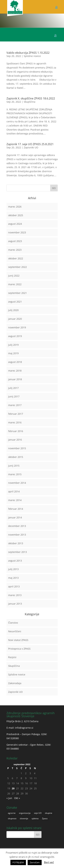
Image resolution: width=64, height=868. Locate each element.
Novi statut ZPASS (18, 640)
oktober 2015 (16, 457)
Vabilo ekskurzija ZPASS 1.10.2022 (28, 53)
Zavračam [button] (35, 862)
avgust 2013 (15, 561)
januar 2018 (15, 379)
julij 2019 (13, 345)
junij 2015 (14, 466)
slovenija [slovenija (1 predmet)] (24, 818)
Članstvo (13, 623)
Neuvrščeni (15, 631)
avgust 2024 (15, 224)
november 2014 (17, 483)
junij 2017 (14, 396)
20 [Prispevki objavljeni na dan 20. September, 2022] (13, 788)
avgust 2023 (15, 241)
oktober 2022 (16, 258)
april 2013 (14, 586)
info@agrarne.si (24, 728)
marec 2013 (15, 595)
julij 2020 (13, 310)
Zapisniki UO (31, 147)
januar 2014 (15, 517)
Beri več (49, 862)
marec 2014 (15, 500)
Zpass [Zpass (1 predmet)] (45, 818)
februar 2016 (16, 431)
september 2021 (17, 293)
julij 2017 (13, 388)
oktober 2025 (16, 215)
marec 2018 (15, 371)
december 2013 (17, 526)
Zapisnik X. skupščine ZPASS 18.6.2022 (31, 98)
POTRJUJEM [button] (18, 862)
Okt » (17, 798)
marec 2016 (15, 422)
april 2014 (14, 491)
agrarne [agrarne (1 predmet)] (12, 813)
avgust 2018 (15, 362)
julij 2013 (13, 569)
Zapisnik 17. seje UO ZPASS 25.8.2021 (30, 144)
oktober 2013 (16, 543)
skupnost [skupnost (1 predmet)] (12, 818)
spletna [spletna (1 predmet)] (35, 818)
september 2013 (17, 552)
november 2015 (17, 448)
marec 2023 (15, 250)
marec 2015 (15, 474)
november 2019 (17, 327)
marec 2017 (15, 405)
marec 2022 (15, 284)
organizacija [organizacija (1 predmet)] (25, 813)
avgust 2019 (15, 336)
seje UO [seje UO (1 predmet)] (38, 813)
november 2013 (17, 535)
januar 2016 (15, 440)
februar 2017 (16, 414)
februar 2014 (16, 509)
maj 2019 (13, 353)
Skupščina (30, 102)
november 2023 (17, 232)
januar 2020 (15, 319)
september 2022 (17, 267)
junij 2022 (14, 276)
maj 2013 (13, 578)
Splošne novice (32, 56)
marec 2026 (15, 207)
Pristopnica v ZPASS (19, 649)
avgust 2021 (15, 302)
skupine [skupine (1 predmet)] (49, 813)
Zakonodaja (15, 683)
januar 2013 (15, 604)
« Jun (9, 798)
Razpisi (12, 657)
